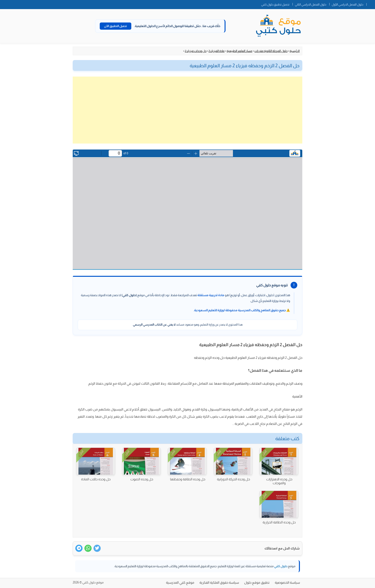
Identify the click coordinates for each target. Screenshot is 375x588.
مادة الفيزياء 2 (217, 51)
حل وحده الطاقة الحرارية (279, 522)
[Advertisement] (187, 110)
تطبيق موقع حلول (257, 582)
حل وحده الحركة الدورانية (233, 479)
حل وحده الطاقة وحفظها (188, 479)
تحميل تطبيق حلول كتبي (275, 5)
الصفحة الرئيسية (371, 4)
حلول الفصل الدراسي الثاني (311, 5)
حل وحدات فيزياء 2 (196, 51)
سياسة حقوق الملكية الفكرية (219, 582)
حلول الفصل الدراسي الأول (347, 5)
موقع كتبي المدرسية (180, 582)
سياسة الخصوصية (287, 582)
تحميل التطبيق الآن (116, 26)
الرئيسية (295, 51)
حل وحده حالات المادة (96, 479)
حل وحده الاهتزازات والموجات (279, 481)
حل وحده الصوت (142, 479)
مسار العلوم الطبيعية (240, 51)
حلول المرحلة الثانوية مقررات (271, 51)
